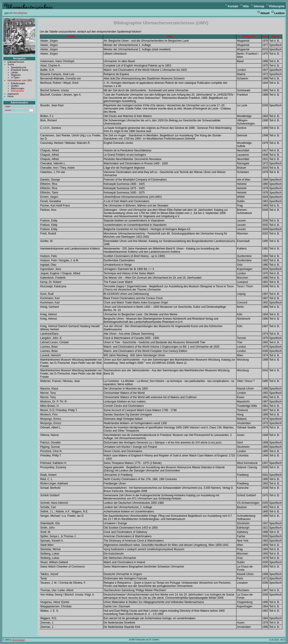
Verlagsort (249, 36)
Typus (275, 36)
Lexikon (279, 13)
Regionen (16, 75)
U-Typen (15, 78)
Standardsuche (19, 67)
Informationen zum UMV (20, 80)
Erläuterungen (18, 83)
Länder (14, 73)
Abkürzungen (18, 88)
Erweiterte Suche (20, 70)
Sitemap (259, 6)
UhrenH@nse (20, 13)
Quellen (15, 86)
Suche (11, 65)
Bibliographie (18, 91)
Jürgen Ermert (18, 640)
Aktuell (265, 13)
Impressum (13, 94)
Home (11, 96)
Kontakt (233, 6)
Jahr (265, 36)
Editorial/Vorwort (16, 62)
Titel (170, 36)
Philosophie (277, 6)
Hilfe (246, 6)
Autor (71, 36)
